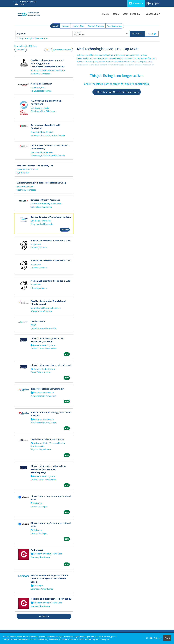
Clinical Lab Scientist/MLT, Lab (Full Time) (51, 365)
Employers (153, 3)
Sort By (20, 50)
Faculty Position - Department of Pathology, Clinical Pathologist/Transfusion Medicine (48, 63)
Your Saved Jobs (115, 26)
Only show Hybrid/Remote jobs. (33, 38)
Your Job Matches (96, 26)
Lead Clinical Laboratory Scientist (48, 439)
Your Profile (132, 14)
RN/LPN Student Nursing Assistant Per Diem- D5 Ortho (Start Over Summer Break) (50, 578)
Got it (167, 638)
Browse (65, 26)
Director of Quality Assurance (45, 200)
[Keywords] (44, 34)
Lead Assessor (38, 321)
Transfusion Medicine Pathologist (48, 389)
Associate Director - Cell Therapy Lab (35, 166)
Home (105, 14)
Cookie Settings (154, 638)
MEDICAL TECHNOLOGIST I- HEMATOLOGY (51, 599)
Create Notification (62, 50)
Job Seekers (136, 3)
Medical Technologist (42, 84)
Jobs (116, 14)
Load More (44, 616)
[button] (152, 34)
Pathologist (37, 550)
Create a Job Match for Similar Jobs (117, 92)
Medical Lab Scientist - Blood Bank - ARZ (51, 240)
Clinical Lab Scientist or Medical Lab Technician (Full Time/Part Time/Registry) (48, 469)
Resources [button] (151, 14)
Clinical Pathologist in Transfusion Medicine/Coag (41, 183)
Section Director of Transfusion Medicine (51, 217)
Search (55, 26)
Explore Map (78, 26)
